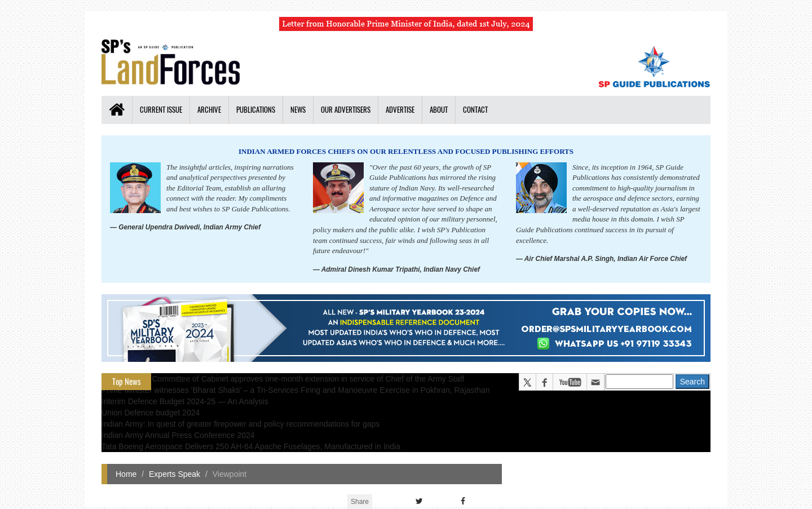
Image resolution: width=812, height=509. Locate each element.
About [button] (439, 110)
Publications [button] (256, 110)
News (298, 110)
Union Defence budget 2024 (151, 413)
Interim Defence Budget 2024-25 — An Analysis (185, 401)
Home (126, 474)
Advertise (400, 110)
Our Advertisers (346, 110)
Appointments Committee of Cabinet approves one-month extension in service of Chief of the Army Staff (283, 379)
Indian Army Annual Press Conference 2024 (178, 435)
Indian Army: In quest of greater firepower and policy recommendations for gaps (240, 424)
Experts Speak (175, 474)
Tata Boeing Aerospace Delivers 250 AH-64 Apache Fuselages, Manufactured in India (251, 446)
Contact (475, 110)
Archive (209, 110)
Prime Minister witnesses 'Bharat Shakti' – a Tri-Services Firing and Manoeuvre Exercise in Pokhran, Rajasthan (296, 390)
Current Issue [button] (161, 110)
